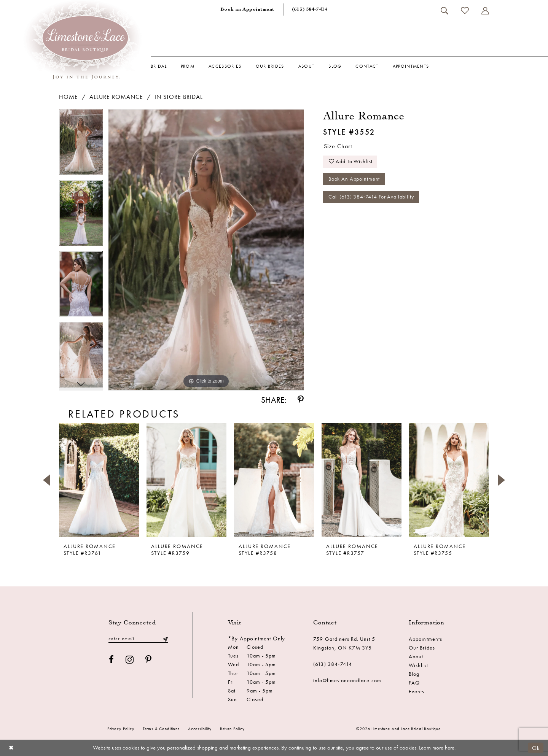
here (450, 748)
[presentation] (99, 480)
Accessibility (200, 729)
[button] (485, 11)
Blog (414, 674)
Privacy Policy (121, 729)
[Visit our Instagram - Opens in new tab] (130, 660)
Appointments (425, 639)
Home (68, 97)
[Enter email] (138, 639)
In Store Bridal (179, 97)
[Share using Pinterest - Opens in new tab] (301, 400)
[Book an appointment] (247, 10)
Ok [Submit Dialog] (536, 748)
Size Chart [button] (338, 146)
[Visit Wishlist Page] (465, 10)
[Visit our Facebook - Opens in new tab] (112, 660)
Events (417, 691)
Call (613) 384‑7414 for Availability (371, 198)
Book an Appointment (354, 180)
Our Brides (422, 648)
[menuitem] (247, 10)
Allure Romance (116, 97)
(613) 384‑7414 (333, 664)
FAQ (414, 683)
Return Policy (232, 729)
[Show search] (444, 11)
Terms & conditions (161, 729)
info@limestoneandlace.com (347, 680)
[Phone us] (310, 10)
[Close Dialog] (11, 748)
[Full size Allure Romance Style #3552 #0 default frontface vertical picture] (206, 250)
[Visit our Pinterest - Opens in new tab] (149, 660)
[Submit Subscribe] (165, 639)
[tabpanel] (81, 145)
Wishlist (418, 665)
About (416, 656)
